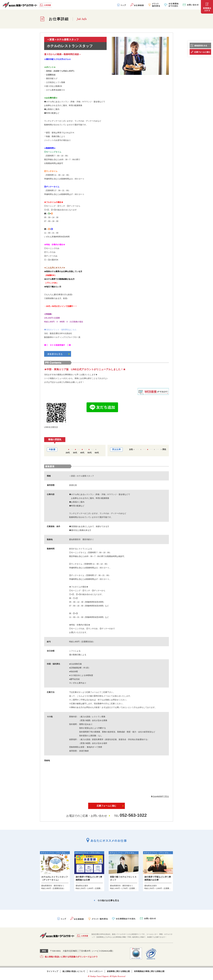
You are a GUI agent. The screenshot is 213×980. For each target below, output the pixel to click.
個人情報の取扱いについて (74, 971)
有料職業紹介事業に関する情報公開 (149, 971)
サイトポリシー (96, 971)
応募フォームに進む (106, 806)
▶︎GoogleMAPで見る (160, 796)
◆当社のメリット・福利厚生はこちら (60, 330)
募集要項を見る (59, 354)
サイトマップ (52, 971)
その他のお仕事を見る (108, 900)
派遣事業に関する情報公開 (118, 971)
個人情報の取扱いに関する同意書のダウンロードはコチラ (71, 957)
